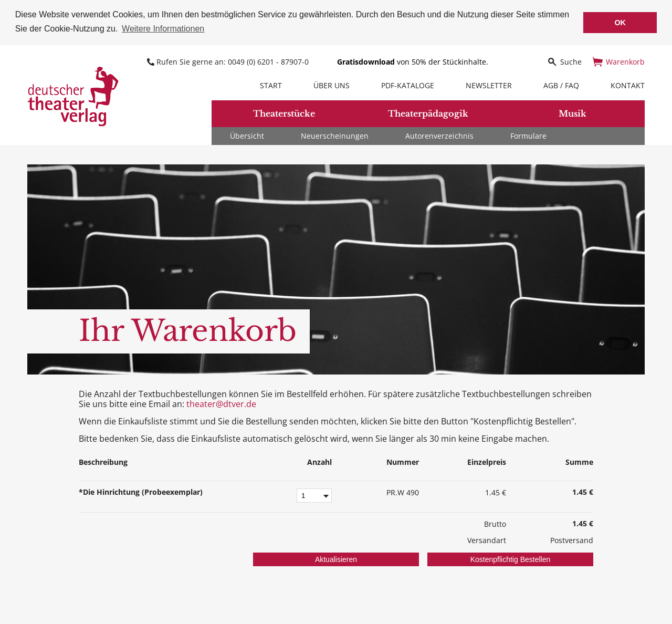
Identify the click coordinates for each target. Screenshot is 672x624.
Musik (573, 113)
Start (271, 84)
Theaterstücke (284, 113)
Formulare (528, 135)
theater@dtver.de (221, 403)
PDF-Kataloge (408, 84)
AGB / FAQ (561, 84)
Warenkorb (619, 61)
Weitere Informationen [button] (163, 29)
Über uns (332, 84)
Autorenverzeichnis (439, 135)
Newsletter (489, 84)
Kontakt (628, 84)
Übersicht (247, 135)
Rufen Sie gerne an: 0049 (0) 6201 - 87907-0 (229, 61)
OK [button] (620, 23)
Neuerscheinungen (335, 135)
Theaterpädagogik (428, 113)
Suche (564, 61)
